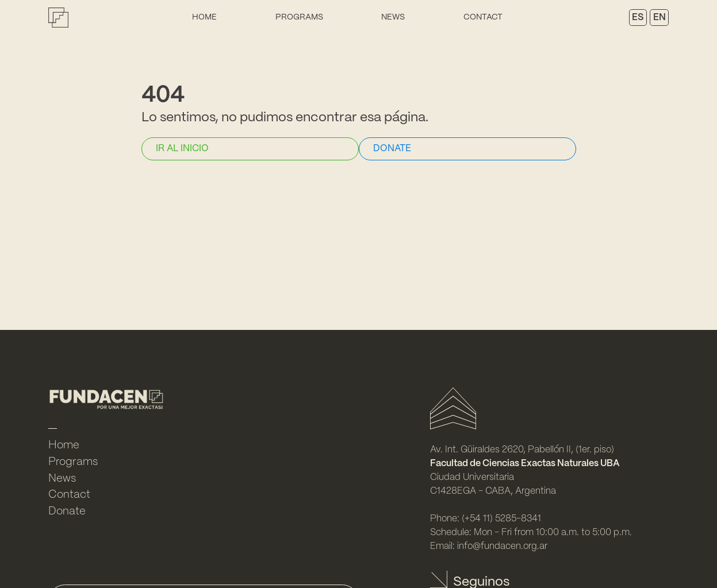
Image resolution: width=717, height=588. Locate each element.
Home (204, 17)
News (393, 17)
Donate (67, 512)
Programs (299, 17)
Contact (483, 17)
